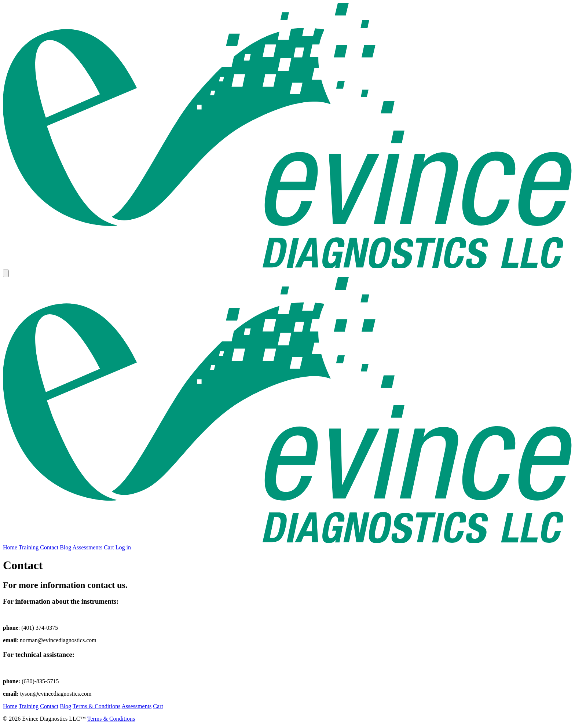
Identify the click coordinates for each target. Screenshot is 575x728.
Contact (49, 547)
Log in (123, 547)
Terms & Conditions (96, 706)
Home (10, 547)
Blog (65, 547)
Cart (109, 547)
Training (29, 547)
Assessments (87, 547)
